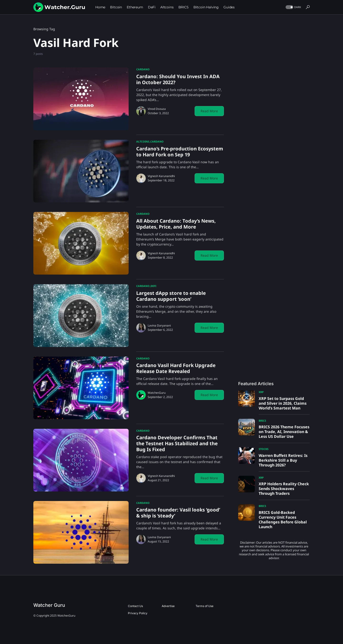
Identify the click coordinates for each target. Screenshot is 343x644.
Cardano (143, 69)
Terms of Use (204, 606)
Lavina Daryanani (159, 325)
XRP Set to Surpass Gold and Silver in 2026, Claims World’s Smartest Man (283, 403)
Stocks (264, 449)
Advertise (168, 606)
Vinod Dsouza (157, 109)
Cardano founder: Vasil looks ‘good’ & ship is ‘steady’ (178, 513)
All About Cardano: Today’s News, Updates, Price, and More (176, 224)
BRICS (262, 421)
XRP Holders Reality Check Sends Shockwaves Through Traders (284, 489)
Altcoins (143, 141)
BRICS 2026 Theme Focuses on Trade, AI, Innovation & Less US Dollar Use (284, 432)
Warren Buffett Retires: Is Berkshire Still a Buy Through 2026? (283, 460)
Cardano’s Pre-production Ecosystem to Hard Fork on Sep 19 (180, 152)
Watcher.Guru (157, 393)
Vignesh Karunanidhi (161, 176)
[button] (293, 7)
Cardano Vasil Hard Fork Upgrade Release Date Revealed (176, 368)
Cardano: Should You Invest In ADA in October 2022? (178, 79)
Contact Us (135, 606)
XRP (261, 392)
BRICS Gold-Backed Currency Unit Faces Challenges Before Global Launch (283, 520)
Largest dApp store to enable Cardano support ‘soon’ (171, 296)
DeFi (153, 286)
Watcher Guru (49, 605)
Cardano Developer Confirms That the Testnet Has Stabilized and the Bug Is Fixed (177, 443)
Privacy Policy (138, 613)
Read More (209, 111)
